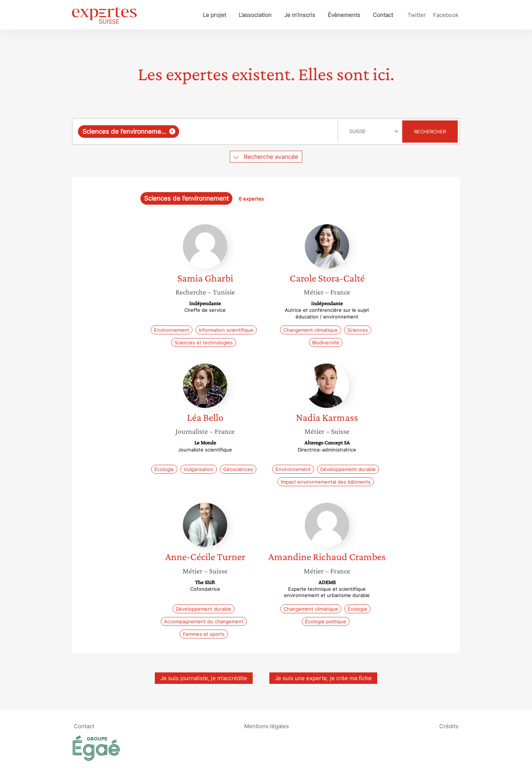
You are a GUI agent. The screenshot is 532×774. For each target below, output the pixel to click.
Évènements (344, 15)
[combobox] (206, 132)
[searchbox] (257, 132)
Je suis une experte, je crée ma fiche (323, 678)
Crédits (449, 726)
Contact (383, 15)
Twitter (417, 15)
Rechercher (430, 132)
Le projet (214, 15)
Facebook (446, 15)
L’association (255, 15)
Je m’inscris (300, 15)
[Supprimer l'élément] (172, 131)
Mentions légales (267, 726)
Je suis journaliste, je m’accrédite (204, 678)
